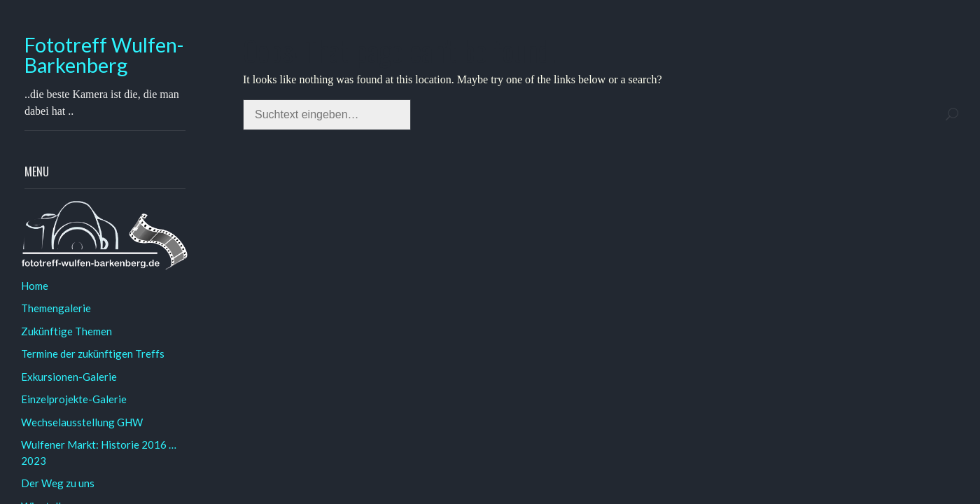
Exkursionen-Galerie (69, 377)
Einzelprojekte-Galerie (74, 399)
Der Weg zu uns (58, 483)
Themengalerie (56, 308)
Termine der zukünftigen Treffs (93, 353)
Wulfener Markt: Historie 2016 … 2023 (99, 453)
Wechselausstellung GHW (82, 422)
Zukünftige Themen (66, 331)
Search (952, 114)
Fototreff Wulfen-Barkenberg (104, 55)
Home (35, 286)
